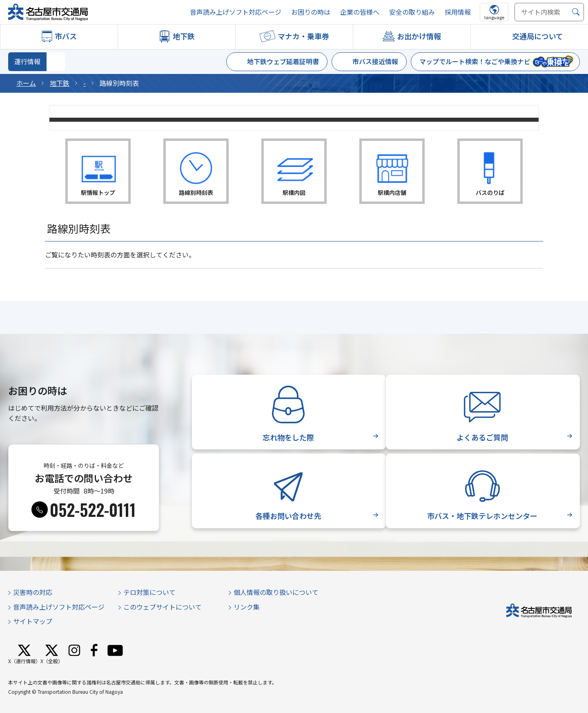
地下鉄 (184, 36)
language (494, 17)
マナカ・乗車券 (303, 36)
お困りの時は (311, 12)
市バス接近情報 (375, 61)
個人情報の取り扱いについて (276, 592)
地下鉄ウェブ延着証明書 (283, 61)
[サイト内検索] (549, 12)
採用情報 (458, 12)
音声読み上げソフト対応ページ (236, 12)
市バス (66, 36)
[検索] (576, 12)
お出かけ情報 (419, 36)
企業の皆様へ (360, 12)
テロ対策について (149, 592)
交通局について (538, 36)
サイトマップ (33, 621)
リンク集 (247, 607)
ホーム (26, 83)
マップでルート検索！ (475, 61)
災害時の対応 (33, 592)
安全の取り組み (412, 12)
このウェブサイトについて (163, 607)
